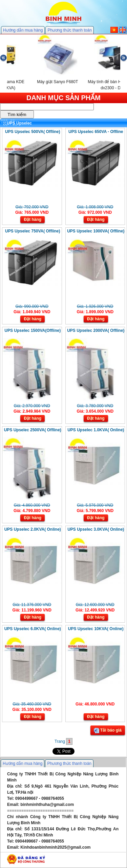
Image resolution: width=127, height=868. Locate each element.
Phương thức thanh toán (69, 30)
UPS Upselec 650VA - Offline (96, 132)
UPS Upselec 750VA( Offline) (33, 231)
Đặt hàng (33, 220)
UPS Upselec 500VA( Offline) (33, 132)
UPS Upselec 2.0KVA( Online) (33, 529)
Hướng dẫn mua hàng (23, 30)
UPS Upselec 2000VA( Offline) (96, 331)
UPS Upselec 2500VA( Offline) (33, 430)
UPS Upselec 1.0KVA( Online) (96, 430)
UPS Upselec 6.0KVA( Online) (33, 629)
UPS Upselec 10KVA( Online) (96, 629)
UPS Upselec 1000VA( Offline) (96, 231)
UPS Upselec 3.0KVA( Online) (96, 529)
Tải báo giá (108, 731)
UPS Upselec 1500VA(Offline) (33, 331)
